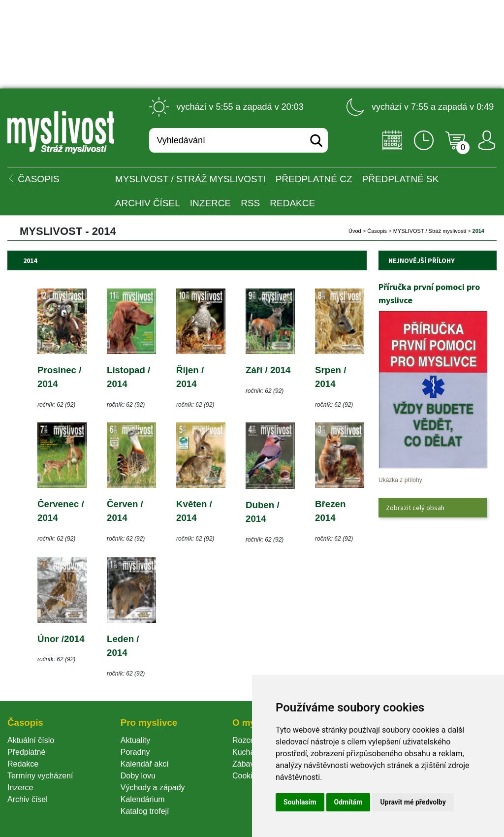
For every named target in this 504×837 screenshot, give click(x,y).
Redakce (292, 203)
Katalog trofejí (145, 811)
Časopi (377, 231)
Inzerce (20, 788)
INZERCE (210, 203)
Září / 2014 (268, 370)
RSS (250, 203)
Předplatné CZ (314, 179)
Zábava (245, 764)
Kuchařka (249, 752)
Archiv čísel (148, 203)
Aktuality (135, 740)
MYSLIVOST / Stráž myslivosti (190, 179)
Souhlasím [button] (300, 802)
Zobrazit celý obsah (415, 508)
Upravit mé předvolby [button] (413, 802)
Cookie (247, 776)
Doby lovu (138, 776)
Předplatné (26, 752)
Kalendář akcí (145, 764)
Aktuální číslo (31, 740)
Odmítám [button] (348, 802)
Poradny (135, 752)
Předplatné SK (401, 179)
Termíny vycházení (40, 776)
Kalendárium (143, 799)
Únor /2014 (61, 639)
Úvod (355, 231)
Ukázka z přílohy (400, 480)
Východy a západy (153, 788)
